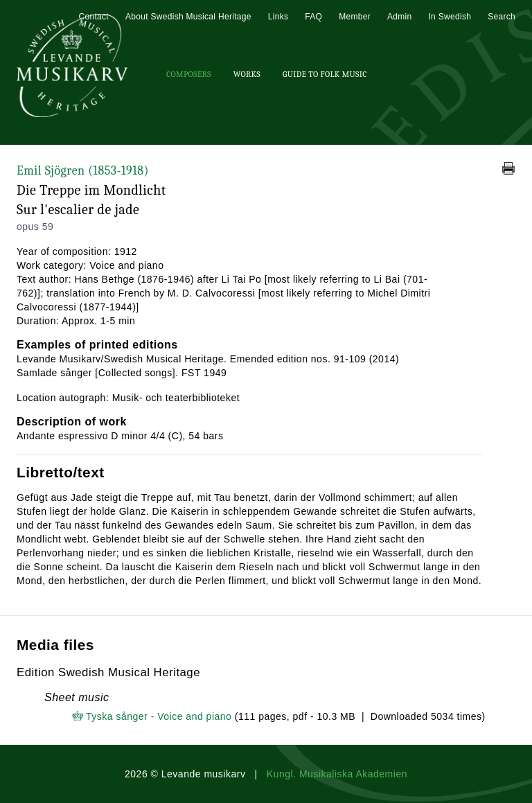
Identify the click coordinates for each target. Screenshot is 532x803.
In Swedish (450, 17)
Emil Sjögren (83, 171)
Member (355, 17)
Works (247, 74)
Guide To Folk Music (325, 74)
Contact (93, 17)
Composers (189, 74)
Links (278, 17)
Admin (400, 17)
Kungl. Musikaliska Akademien (337, 774)
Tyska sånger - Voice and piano (159, 716)
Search (502, 17)
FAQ (313, 17)
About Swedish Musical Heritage (188, 17)
